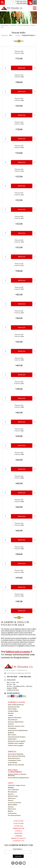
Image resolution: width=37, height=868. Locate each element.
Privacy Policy (19, 838)
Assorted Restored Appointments (18, 778)
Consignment (12, 728)
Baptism (11, 811)
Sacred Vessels (13, 720)
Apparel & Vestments (15, 718)
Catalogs (18, 826)
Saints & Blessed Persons (16, 705)
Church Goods (12, 709)
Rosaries (11, 794)
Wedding (11, 788)
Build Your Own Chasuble (16, 765)
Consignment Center (15, 760)
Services (12, 751)
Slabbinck (13, 25)
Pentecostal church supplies (17, 741)
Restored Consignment (15, 771)
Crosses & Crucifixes (15, 803)
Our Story (18, 821)
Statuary (11, 800)
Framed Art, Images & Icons (17, 785)
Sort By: (18, 35)
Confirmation (12, 813)
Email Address (18, 849)
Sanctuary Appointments (16, 722)
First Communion (13, 790)
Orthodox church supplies (16, 743)
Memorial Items (13, 796)
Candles (11, 715)
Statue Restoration (14, 758)
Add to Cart (22, 68)
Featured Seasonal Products (17, 737)
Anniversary (12, 798)
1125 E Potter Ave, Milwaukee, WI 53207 (19, 673)
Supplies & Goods (16, 702)
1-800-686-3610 (21, 1)
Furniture (11, 724)
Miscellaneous (13, 792)
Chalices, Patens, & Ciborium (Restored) (17, 775)
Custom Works (13, 763)
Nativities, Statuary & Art (16, 726)
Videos (19, 831)
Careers (18, 836)
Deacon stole (19, 51)
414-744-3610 (12, 677)
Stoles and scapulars (23, 25)
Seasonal (11, 713)
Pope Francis (12, 809)
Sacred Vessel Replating (16, 754)
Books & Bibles (13, 805)
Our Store (19, 823)
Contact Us (18, 841)
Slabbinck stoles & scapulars (18, 652)
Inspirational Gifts (14, 707)
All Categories (5, 25)
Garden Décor (12, 739)
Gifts (11, 783)
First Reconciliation (14, 815)
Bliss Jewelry (12, 735)
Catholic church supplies (16, 745)
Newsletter (19, 828)
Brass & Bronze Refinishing (17, 756)
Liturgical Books (13, 711)
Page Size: (5, 35)
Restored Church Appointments (18, 730)
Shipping (19, 833)
